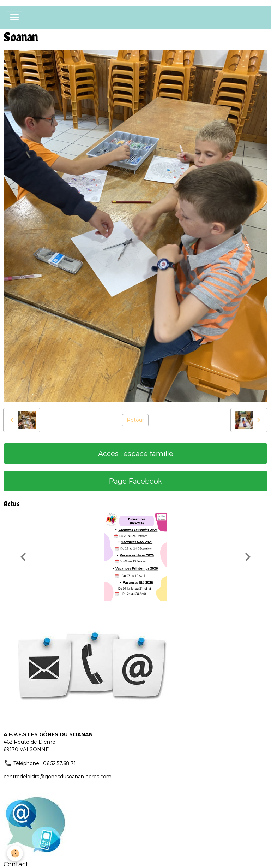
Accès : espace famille (136, 454)
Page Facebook (135, 481)
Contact (16, 864)
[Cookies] (15, 853)
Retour (135, 420)
